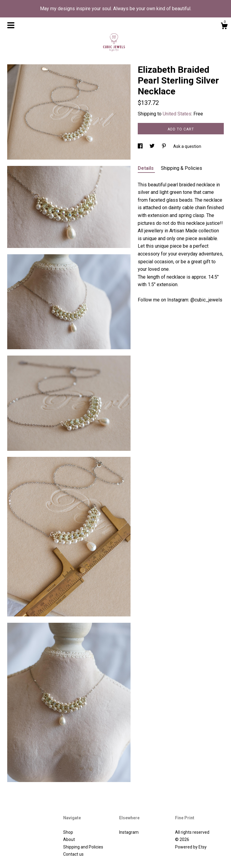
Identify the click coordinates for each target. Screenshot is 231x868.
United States (177, 114)
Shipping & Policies (182, 168)
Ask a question (187, 146)
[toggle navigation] (11, 25)
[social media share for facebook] (141, 146)
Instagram (129, 832)
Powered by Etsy (191, 847)
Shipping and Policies (83, 847)
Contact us (73, 854)
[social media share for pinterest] (164, 146)
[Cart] (224, 27)
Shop (68, 832)
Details (146, 168)
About (69, 839)
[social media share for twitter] (152, 146)
